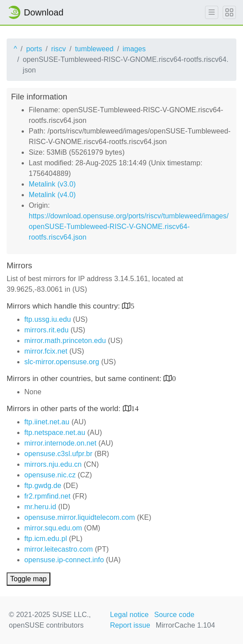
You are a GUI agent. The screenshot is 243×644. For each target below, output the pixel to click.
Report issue (130, 625)
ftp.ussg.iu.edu (48, 319)
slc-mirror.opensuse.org (62, 362)
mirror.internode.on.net (60, 443)
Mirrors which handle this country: (64, 306)
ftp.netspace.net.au (55, 433)
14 (135, 408)
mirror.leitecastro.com (59, 549)
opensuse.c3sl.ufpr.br (58, 454)
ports (34, 49)
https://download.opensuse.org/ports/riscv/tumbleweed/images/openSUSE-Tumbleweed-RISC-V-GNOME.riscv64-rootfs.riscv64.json (129, 227)
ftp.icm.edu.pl (46, 539)
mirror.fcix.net (46, 351)
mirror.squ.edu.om (53, 528)
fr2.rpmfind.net (47, 496)
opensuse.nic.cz (50, 475)
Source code (174, 615)
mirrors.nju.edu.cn (53, 464)
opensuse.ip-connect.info (64, 560)
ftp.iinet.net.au (47, 422)
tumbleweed (94, 49)
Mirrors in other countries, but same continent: (85, 379)
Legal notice (129, 615)
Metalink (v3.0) (52, 184)
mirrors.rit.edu (46, 330)
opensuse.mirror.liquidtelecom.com (80, 517)
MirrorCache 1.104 (186, 625)
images (134, 49)
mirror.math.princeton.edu (65, 341)
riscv (59, 49)
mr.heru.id (40, 507)
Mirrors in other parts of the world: (65, 409)
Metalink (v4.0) (52, 195)
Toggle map (28, 579)
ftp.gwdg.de (43, 486)
